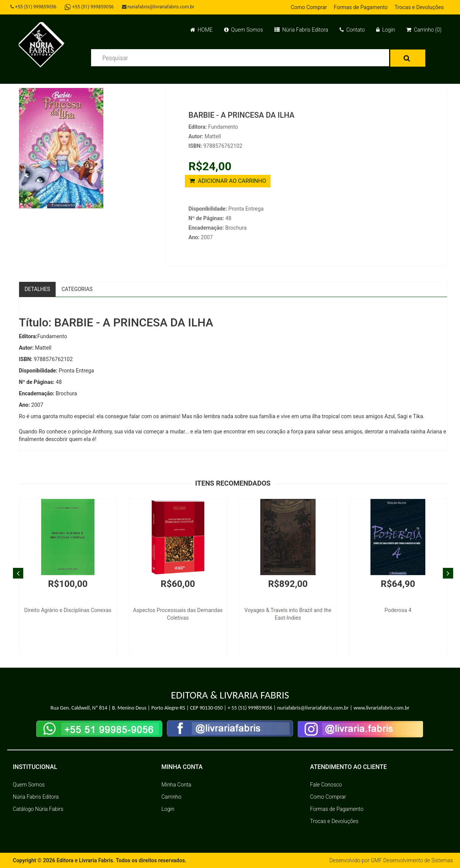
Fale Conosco (326, 785)
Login (385, 30)
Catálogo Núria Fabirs (38, 809)
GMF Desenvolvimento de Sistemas (412, 860)
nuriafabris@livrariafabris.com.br (159, 7)
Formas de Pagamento (361, 7)
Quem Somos (244, 30)
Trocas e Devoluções (419, 7)
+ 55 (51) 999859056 (250, 708)
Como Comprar (309, 7)
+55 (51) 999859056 (34, 7)
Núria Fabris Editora (301, 30)
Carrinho (171, 797)
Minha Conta (176, 785)
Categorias (78, 289)
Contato (352, 30)
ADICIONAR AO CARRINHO (228, 181)
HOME (201, 30)
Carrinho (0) (424, 30)
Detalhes (38, 289)
